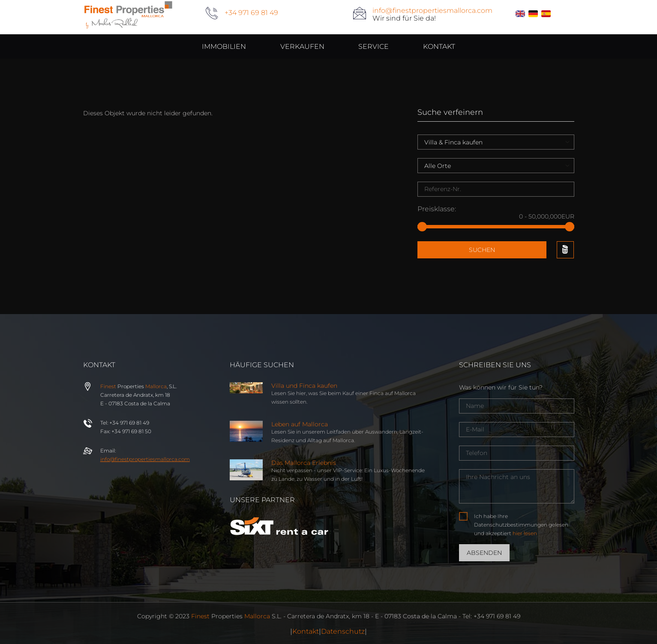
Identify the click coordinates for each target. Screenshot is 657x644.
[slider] (422, 227)
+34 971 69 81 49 (251, 13)
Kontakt (306, 631)
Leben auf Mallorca (300, 424)
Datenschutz (343, 631)
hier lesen (525, 533)
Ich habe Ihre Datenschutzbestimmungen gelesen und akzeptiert (521, 525)
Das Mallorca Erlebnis (304, 463)
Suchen (482, 250)
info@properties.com (145, 459)
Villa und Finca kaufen (304, 386)
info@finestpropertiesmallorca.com (432, 11)
